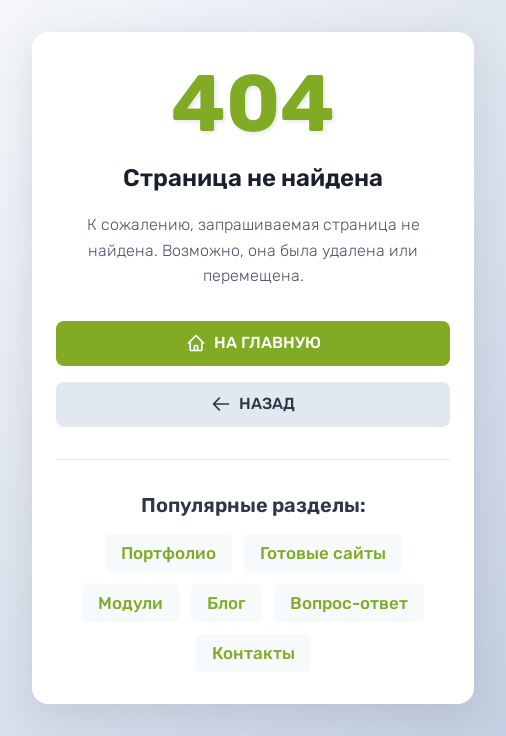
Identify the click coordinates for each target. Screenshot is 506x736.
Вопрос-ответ (349, 603)
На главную (253, 343)
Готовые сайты (323, 553)
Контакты (253, 653)
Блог (226, 603)
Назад (253, 404)
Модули (130, 603)
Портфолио (168, 553)
